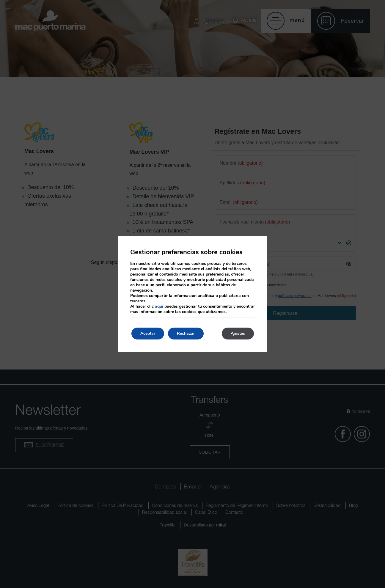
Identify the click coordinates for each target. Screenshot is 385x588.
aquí (159, 306)
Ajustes (238, 333)
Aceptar (148, 333)
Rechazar (186, 333)
